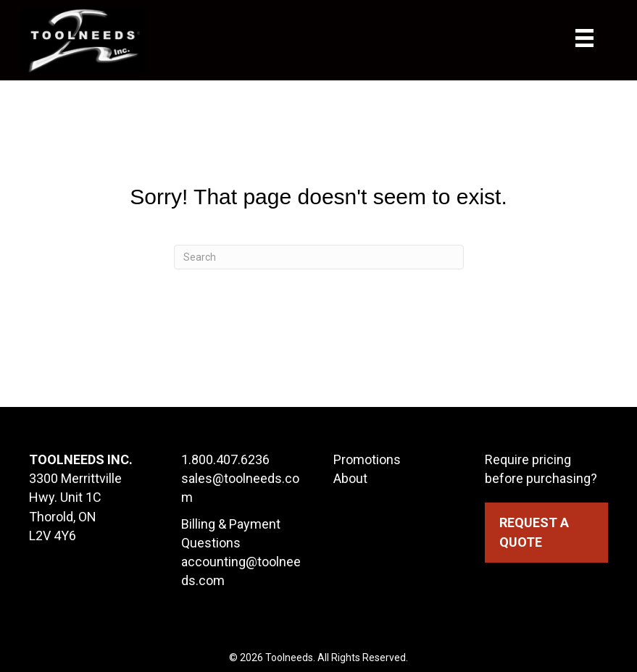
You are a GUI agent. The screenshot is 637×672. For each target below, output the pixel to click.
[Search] (319, 257)
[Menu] (599, 38)
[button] (546, 532)
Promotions (367, 459)
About (350, 478)
